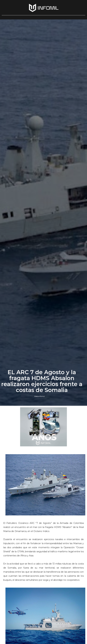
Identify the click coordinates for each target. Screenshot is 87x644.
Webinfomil (39, 396)
